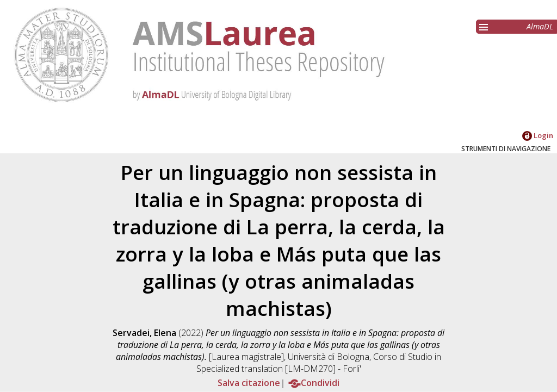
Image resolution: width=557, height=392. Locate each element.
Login (538, 135)
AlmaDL (540, 26)
